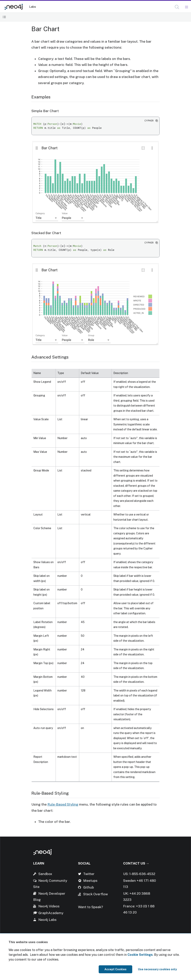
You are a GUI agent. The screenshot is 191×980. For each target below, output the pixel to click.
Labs (33, 7)
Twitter (89, 874)
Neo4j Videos (49, 906)
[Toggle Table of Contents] (4, 17)
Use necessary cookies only (157, 969)
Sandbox (45, 874)
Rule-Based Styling (63, 804)
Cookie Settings (140, 955)
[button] (177, 7)
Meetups (90, 881)
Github (89, 887)
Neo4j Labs (47, 920)
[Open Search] (177, 7)
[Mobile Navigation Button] (186, 7)
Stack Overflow (95, 894)
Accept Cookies (115, 969)
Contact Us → (136, 863)
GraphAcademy (51, 913)
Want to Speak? (91, 907)
